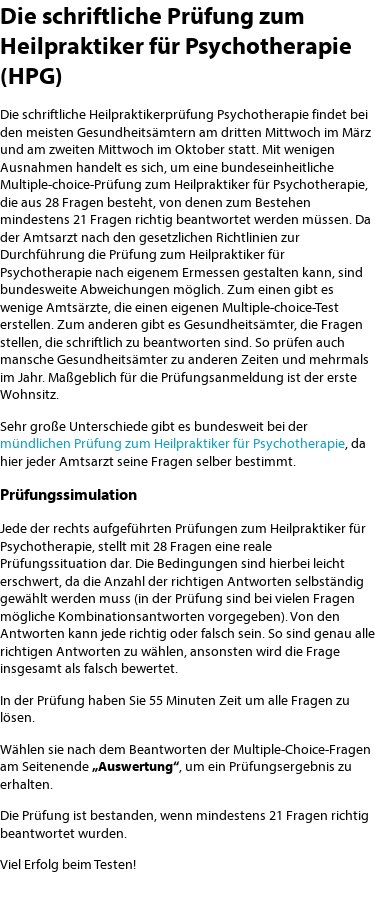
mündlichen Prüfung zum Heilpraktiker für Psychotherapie (172, 443)
